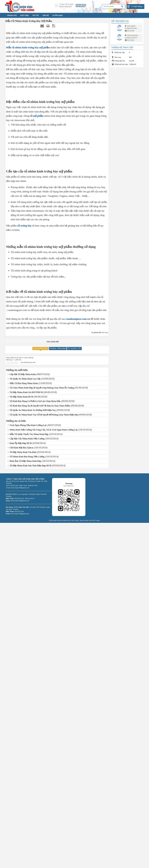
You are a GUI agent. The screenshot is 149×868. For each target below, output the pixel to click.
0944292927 (81, 6)
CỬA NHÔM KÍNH (40, 694)
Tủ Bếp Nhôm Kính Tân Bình (22, 797)
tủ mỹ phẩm (37, 217)
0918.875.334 (131, 28)
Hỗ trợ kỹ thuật (133, 35)
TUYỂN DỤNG (57, 15)
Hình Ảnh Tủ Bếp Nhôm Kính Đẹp (25, 806)
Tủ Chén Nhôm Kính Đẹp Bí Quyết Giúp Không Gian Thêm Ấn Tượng (41, 733)
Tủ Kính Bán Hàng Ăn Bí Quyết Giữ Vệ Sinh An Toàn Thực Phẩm (39, 751)
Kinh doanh (131, 26)
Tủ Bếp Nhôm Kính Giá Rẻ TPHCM (25, 737)
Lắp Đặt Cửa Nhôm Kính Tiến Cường (26, 784)
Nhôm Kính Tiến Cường (71, 866)
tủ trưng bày (24, 404)
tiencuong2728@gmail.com (20, 846)
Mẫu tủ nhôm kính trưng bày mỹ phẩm (28, 47)
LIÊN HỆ (46, 15)
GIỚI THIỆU (25, 15)
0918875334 (81, 5)
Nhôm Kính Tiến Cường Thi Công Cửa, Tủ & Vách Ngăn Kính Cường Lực (43, 775)
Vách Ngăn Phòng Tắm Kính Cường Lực (27, 771)
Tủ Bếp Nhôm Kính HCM (20, 742)
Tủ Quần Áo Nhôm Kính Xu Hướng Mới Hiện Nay (32, 755)
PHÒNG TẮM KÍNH (58, 694)
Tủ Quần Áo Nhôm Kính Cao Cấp (24, 724)
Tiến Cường (96, 866)
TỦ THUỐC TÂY (74, 694)
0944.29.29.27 (131, 38)
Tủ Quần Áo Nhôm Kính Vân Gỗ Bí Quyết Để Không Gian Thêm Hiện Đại (43, 760)
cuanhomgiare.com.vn (78, 664)
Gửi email (130, 31)
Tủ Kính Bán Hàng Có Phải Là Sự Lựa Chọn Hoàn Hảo (34, 746)
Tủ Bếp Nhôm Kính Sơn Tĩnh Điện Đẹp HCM (30, 811)
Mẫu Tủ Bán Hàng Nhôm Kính (23, 729)
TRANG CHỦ (12, 15)
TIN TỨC (36, 15)
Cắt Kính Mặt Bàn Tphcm (21, 793)
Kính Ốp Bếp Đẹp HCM (20, 788)
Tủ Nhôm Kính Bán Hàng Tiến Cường (26, 802)
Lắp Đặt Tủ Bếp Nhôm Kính (22, 720)
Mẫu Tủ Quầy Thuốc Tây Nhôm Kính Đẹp (28, 779)
